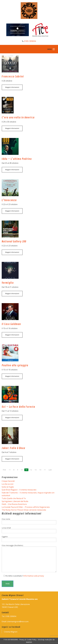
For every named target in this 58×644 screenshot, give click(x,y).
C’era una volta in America (18, 117)
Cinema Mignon (11, 632)
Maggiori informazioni (12, 87)
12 (31, 470)
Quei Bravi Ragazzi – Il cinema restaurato (19, 490)
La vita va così (7, 484)
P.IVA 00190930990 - (11, 640)
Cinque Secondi (8, 481)
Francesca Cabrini (13, 77)
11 (26, 470)
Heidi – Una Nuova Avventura (14, 504)
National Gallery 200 (14, 241)
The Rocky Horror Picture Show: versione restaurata (24, 510)
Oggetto (29, 539)
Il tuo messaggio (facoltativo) (29, 558)
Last (50, 470)
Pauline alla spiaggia (15, 365)
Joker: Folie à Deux (13, 448)
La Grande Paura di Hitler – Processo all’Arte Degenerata (26, 507)
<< (10, 470)
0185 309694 (30, 41)
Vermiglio (8, 283)
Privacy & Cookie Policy (28, 640)
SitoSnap (41, 640)
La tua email (29, 530)
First (4, 470)
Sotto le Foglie (8, 487)
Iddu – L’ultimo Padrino (17, 159)
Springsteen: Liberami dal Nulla (15, 501)
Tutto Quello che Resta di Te (14, 498)
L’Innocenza (9, 200)
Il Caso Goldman (11, 324)
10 (22, 470)
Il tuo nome (29, 521)
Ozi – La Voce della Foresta (18, 407)
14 (40, 470)
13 (36, 470)
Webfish (29, 642)
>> (45, 470)
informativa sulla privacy (34, 576)
